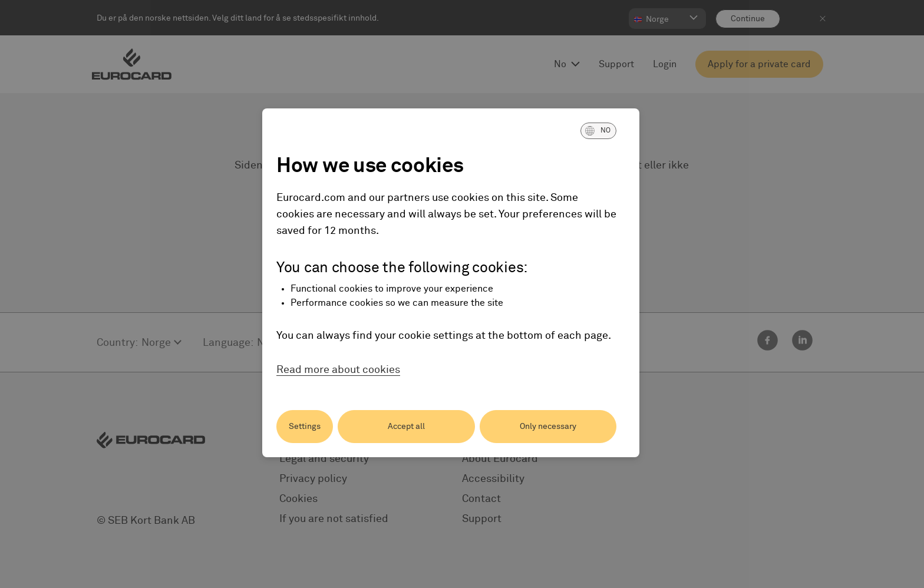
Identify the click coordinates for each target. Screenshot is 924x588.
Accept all (406, 427)
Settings (305, 427)
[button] (598, 131)
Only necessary (548, 427)
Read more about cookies (338, 370)
